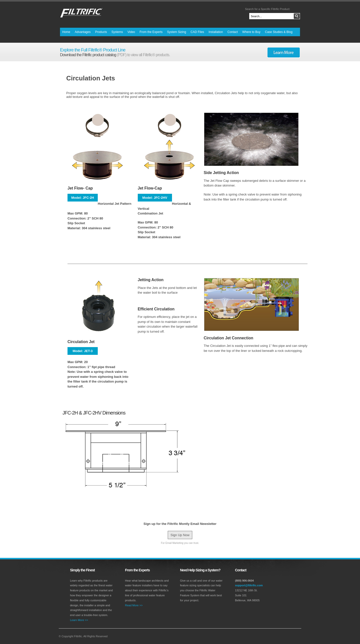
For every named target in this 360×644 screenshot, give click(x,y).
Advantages (83, 32)
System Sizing (176, 32)
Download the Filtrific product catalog (88, 55)
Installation (216, 32)
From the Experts (151, 32)
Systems (117, 32)
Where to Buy (251, 32)
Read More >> (134, 605)
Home (66, 32)
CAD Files (197, 32)
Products (101, 32)
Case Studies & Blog (279, 32)
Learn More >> (79, 620)
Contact (233, 32)
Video (131, 32)
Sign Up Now (180, 535)
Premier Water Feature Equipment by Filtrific (81, 14)
